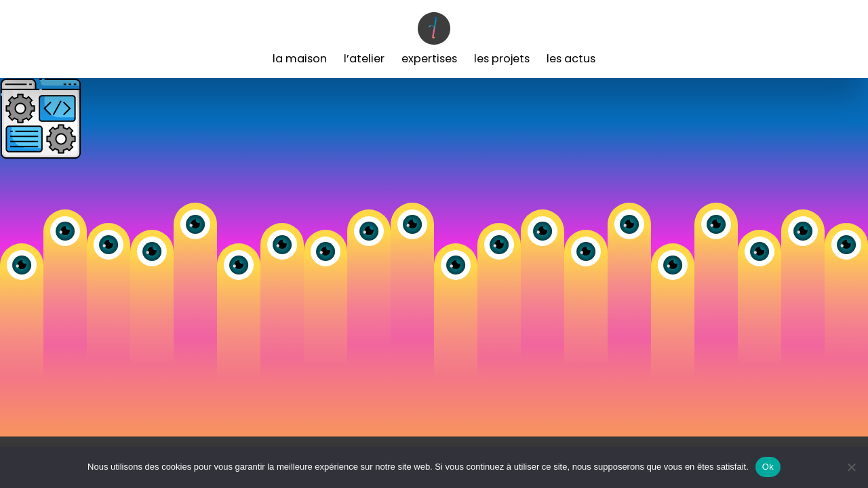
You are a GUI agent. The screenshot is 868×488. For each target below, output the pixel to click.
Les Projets (502, 59)
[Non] (851, 467)
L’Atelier (364, 59)
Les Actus (571, 59)
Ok (768, 467)
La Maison (300, 59)
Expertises (429, 59)
